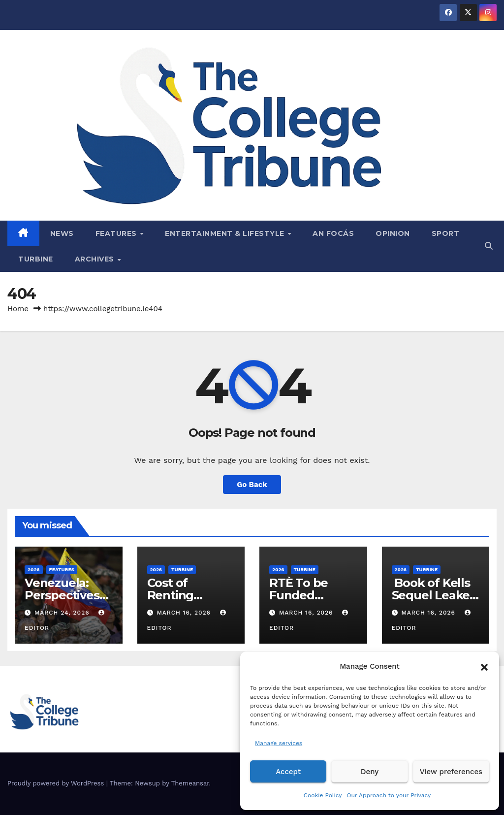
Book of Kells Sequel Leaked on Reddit (435, 595)
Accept (288, 772)
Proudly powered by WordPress (57, 783)
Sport (446, 233)
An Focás (333, 233)
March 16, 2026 (185, 613)
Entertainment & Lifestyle (226, 233)
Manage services (279, 743)
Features (117, 233)
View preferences (451, 772)
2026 (34, 570)
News (62, 233)
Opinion (393, 233)
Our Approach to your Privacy (389, 795)
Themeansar (190, 783)
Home (18, 309)
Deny (370, 772)
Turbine (36, 259)
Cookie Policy (323, 795)
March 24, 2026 (63, 613)
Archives (96, 259)
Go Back (252, 485)
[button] (484, 666)
